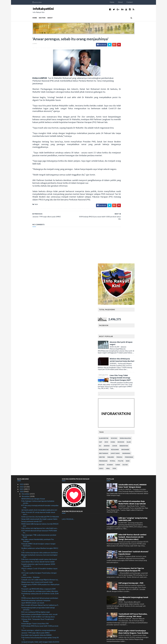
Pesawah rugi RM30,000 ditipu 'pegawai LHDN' (39, 391)
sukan (133, 238)
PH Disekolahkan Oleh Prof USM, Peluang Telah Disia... (39, 473)
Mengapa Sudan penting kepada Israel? (36, 517)
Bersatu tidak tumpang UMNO (33, 607)
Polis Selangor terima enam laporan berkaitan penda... (38, 304)
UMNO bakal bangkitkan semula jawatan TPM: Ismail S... (38, 556)
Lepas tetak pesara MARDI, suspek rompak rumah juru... (40, 525)
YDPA (130, 242)
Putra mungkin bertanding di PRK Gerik (36, 602)
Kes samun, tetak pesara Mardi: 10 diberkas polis (39, 487)
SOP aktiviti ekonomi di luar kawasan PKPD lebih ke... (39, 334)
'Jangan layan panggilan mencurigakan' (35, 467)
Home (127, 2)
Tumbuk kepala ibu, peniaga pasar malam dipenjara (40, 393)
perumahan (118, 234)
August (25, 626)
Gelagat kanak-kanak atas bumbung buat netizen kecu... (39, 536)
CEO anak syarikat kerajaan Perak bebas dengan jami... (39, 376)
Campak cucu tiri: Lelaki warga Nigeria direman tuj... (40, 382)
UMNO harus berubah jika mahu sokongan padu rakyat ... (39, 477)
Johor (130, 219)
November (26, 298)
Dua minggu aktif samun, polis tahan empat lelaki (39, 584)
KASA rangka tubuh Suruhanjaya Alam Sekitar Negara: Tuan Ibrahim (133, 434)
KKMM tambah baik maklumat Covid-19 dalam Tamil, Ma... (40, 570)
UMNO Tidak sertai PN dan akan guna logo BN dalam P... (38, 520)
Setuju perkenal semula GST (32, 323)
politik (136, 234)
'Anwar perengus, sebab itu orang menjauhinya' (39, 432)
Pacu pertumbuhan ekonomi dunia (34, 617)
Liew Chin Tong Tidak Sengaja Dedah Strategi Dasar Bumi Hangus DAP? (136, 151)
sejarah (125, 238)
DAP (116, 215)
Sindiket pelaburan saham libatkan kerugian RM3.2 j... (40, 351)
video (116, 242)
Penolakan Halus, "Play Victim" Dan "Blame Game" (39, 480)
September (26, 624)
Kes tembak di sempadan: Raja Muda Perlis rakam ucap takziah (132, 304)
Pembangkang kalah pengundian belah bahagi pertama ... (38, 410)
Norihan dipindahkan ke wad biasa (34, 539)
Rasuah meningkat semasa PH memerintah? (37, 514)
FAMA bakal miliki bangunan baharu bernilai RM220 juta (40, 327)
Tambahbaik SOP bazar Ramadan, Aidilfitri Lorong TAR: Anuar (133, 417)
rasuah (117, 238)
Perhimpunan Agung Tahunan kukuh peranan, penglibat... (38, 578)
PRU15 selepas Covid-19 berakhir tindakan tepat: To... (40, 371)
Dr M (122, 215)
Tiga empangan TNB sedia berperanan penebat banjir (39, 338)
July (23, 629)
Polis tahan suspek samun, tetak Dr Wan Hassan (39, 501)
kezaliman (130, 223)
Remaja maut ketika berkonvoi (32, 559)
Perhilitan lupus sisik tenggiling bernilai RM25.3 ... (39, 605)
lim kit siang (130, 226)
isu (115, 219)
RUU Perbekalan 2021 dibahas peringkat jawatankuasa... (36, 498)
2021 (22, 291)
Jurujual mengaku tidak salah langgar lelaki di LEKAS (40, 444)
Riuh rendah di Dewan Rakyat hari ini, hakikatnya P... (40, 407)
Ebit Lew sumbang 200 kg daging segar (36, 414)
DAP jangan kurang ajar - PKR (131, 385)
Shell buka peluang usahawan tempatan (36, 402)
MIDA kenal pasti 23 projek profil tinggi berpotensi (40, 457)
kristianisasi (119, 226)
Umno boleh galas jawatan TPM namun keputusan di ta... (40, 484)
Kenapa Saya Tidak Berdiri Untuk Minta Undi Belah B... (40, 507)
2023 (22, 286)
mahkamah (142, 226)
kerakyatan (139, 219)
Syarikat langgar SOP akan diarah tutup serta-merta (40, 582)
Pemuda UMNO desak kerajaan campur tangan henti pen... (38, 347)
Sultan (140, 238)
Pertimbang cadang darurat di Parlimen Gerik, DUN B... (40, 397)
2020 (22, 293)
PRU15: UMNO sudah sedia (31, 587)
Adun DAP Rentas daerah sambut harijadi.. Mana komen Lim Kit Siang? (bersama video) (132, 339)
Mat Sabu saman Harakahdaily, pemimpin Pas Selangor (38, 342)
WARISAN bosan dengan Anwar (33, 301)
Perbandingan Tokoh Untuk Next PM (35, 425)
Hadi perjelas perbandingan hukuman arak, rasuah (39, 416)
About (136, 2)
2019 (22, 631)
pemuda (135, 230)
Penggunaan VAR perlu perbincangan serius (38, 610)
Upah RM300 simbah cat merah (33, 405)
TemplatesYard (37, 641)
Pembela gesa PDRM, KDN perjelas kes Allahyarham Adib (40, 387)
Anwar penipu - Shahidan (30, 379)
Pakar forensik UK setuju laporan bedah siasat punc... (38, 315)
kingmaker (141, 223)
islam (144, 215)
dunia (128, 215)
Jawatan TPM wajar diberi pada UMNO (36, 435)
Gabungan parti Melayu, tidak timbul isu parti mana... (40, 566)
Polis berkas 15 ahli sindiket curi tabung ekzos (38, 419)
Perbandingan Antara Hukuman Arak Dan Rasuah (39, 503)
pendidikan (144, 230)
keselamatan (119, 223)
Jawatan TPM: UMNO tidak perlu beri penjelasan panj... (39, 545)
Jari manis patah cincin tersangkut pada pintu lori (39, 312)
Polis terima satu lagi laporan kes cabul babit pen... (40, 330)
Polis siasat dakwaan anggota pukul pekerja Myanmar (37, 529)
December (26, 296)
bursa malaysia (141, 211)
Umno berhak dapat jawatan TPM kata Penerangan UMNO (40, 511)
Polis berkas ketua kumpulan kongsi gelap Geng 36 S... (40, 440)
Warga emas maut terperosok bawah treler (37, 384)
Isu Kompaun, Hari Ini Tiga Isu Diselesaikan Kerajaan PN (131, 371)
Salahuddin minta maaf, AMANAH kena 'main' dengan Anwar (132, 288)
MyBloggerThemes (61, 641)
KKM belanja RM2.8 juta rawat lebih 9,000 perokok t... (40, 429)
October (25, 622)
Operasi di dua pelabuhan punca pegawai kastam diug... (39, 493)
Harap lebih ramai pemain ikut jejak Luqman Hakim (39, 321)
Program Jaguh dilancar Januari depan (35, 460)
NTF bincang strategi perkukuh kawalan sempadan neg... (40, 308)
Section (27, 18)
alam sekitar (119, 211)
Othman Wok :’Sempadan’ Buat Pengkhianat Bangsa (38, 422)
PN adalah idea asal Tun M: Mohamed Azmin (37, 612)
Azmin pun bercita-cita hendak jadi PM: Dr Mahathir (40, 319)
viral (123, 242)
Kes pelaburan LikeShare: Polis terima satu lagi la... (40, 553)
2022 (22, 289)
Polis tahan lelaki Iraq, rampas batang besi (37, 532)
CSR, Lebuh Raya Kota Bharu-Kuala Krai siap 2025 (40, 542)
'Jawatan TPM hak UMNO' (31, 593)
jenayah (122, 219)
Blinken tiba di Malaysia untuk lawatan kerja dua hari (137, 133)
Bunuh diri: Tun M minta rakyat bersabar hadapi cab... (39, 597)
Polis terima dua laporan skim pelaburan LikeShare (40, 354)
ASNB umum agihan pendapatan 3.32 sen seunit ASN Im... (39, 549)
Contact (145, 2)
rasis (143, 234)
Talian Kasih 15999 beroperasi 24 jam (35, 490)
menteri (117, 230)
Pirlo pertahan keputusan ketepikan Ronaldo (38, 619)
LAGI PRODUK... (68, 321)
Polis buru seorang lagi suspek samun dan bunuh (39, 361)
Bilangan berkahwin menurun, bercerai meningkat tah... (39, 358)
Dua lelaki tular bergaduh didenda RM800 (36, 437)
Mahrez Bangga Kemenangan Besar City (36, 615)
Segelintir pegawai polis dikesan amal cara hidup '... (40, 600)
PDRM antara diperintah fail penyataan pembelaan (40, 400)
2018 (22, 634)
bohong (129, 211)
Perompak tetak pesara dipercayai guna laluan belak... (38, 563)
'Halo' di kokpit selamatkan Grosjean (35, 446)
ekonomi (136, 215)
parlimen (126, 230)
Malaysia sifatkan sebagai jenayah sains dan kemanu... (37, 574)
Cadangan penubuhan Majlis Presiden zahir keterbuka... (37, 590)
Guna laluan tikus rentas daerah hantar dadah (38, 364)
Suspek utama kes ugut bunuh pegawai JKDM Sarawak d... (38, 367)
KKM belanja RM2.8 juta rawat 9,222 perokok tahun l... (40, 450)
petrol (128, 234)
